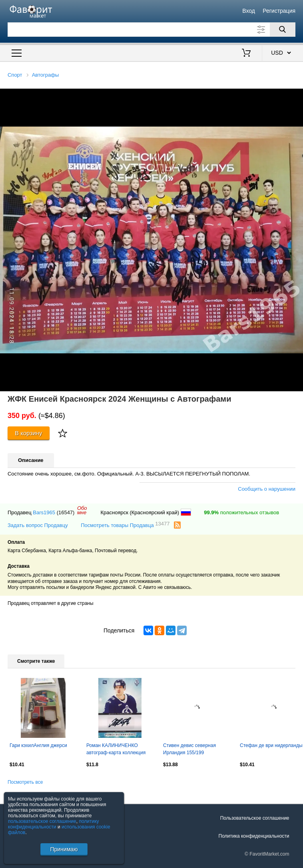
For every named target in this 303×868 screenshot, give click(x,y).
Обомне (82, 510)
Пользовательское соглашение (255, 818)
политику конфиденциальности (54, 824)
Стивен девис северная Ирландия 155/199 (189, 749)
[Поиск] (283, 30)
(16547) (66, 512)
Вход (249, 11)
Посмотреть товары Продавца (125, 525)
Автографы (46, 75)
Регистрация (279, 11)
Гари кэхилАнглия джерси (38, 745)
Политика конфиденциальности (254, 836)
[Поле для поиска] (151, 30)
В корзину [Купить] (29, 433)
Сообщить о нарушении (267, 489)
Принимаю (64, 849)
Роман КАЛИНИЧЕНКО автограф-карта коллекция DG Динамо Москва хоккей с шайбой (118, 750)
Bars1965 (44, 512)
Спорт (15, 75)
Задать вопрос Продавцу (38, 525)
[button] (296, 96)
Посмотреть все (25, 782)
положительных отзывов (241, 512)
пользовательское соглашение (42, 821)
